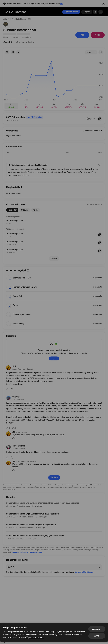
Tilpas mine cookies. (35, 637)
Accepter (97, 629)
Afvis (97, 636)
